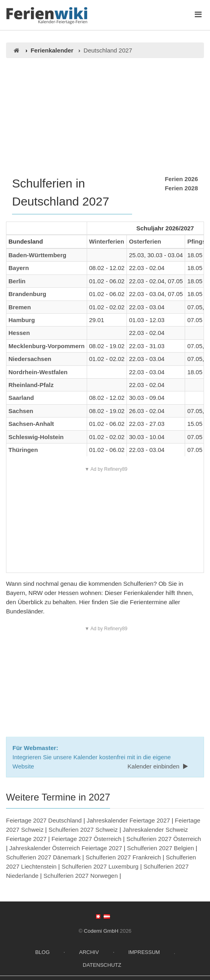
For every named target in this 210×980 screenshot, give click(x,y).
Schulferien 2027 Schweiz (83, 830)
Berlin (17, 281)
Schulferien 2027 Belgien (160, 848)
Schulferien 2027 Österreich (164, 839)
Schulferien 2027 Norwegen (81, 876)
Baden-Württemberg (37, 255)
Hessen (19, 333)
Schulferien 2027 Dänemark (43, 857)
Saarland (21, 398)
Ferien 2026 (181, 179)
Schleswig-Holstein (36, 437)
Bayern (19, 268)
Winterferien (107, 241)
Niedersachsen (30, 359)
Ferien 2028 (181, 188)
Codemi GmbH (101, 931)
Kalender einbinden (159, 766)
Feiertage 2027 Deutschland (44, 820)
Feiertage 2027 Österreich (86, 839)
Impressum (144, 952)
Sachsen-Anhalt (31, 424)
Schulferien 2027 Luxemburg (100, 866)
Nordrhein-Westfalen (38, 372)
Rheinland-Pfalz (31, 385)
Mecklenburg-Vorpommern (47, 346)
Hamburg (22, 320)
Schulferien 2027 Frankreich (123, 857)
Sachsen (21, 411)
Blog (43, 952)
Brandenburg (27, 294)
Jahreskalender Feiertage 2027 (128, 820)
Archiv (89, 952)
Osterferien (145, 241)
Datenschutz (102, 965)
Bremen (20, 307)
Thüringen (23, 450)
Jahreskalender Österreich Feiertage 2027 (66, 848)
